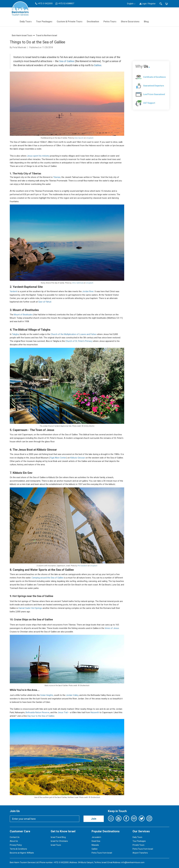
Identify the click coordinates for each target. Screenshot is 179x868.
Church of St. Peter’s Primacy (79, 341)
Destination (93, 22)
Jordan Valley (72, 695)
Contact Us (15, 837)
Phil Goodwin (83, 566)
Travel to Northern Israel (46, 35)
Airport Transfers (140, 853)
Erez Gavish (79, 138)
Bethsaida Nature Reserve (37, 712)
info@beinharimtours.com (133, 862)
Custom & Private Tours (70, 22)
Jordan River (88, 291)
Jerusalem (96, 837)
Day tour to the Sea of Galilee (41, 716)
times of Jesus (112, 628)
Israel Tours (56, 845)
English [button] (131, 4)
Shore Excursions (130, 22)
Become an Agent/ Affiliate (22, 853)
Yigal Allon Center (58, 458)
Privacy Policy (16, 845)
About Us (14, 841)
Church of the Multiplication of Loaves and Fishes (74, 334)
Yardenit (13, 291)
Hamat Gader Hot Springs (30, 608)
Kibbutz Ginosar (78, 458)
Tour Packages (44, 22)
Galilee (98, 65)
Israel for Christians (59, 841)
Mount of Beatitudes (23, 315)
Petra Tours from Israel (102, 853)
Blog (146, 22)
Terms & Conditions (18, 849)
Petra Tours (110, 22)
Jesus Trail (63, 712)
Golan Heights (47, 695)
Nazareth (95, 712)
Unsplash (90, 138)
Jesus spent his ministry (38, 156)
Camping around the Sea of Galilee (48, 578)
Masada (95, 845)
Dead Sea (96, 841)
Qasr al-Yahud (45, 302)
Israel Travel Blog (58, 837)
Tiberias (57, 177)
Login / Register (148, 4)
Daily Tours (26, 22)
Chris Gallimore (77, 283)
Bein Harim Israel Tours (22, 35)
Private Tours (138, 845)
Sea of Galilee (67, 61)
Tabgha (15, 334)
